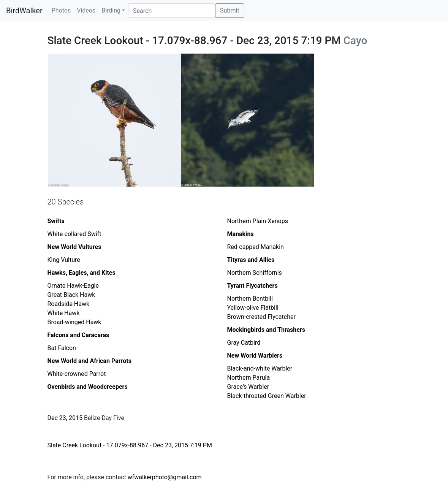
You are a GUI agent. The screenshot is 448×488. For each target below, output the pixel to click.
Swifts (56, 221)
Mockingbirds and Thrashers (266, 330)
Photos (61, 10)
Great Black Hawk (71, 295)
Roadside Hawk (69, 304)
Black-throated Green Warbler (267, 396)
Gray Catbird (244, 343)
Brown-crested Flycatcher (261, 317)
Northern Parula (249, 378)
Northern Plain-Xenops (258, 221)
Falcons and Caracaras (78, 335)
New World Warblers (255, 356)
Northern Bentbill (250, 299)
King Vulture (64, 260)
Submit (230, 10)
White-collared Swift (74, 234)
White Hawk (64, 313)
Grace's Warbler (248, 387)
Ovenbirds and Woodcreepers (88, 387)
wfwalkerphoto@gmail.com (165, 477)
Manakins (241, 234)
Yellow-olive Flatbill (253, 308)
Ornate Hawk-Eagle (73, 286)
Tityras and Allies (251, 260)
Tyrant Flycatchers (252, 286)
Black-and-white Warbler (260, 368)
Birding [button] (111, 10)
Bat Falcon (62, 348)
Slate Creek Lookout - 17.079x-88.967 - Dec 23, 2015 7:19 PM (130, 445)
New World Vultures (74, 247)
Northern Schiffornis (255, 273)
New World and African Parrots (89, 361)
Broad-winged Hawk (74, 322)
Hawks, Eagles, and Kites (82, 273)
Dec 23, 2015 (65, 418)
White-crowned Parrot (77, 374)
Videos (86, 10)
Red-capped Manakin (256, 247)
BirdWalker (24, 11)
